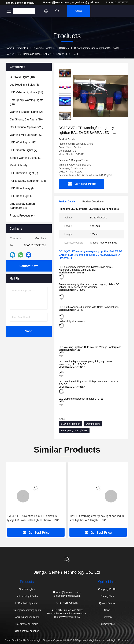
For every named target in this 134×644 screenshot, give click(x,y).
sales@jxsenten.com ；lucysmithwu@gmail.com (71, 2)
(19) (26, 119)
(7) (23, 150)
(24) (28, 181)
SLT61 (80, 310)
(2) (26, 158)
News (107, 610)
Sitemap (107, 617)
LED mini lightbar (70, 424)
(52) (23, 142)
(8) (24, 85)
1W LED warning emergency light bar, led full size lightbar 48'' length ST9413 (97, 518)
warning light (93, 424)
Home (9, 48)
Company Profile (107, 589)
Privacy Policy (107, 624)
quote (79, 11)
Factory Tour (107, 596)
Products (21, 48)
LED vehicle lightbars (43, 48)
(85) (26, 92)
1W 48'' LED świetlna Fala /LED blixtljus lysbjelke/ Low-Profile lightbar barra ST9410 (34, 518)
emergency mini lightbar (74, 430)
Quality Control (107, 603)
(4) (18, 165)
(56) (27, 102)
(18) (22, 77)
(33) (26, 135)
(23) (27, 112)
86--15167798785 (117, 2)
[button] (23, 496)
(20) (27, 127)
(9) (24, 173)
